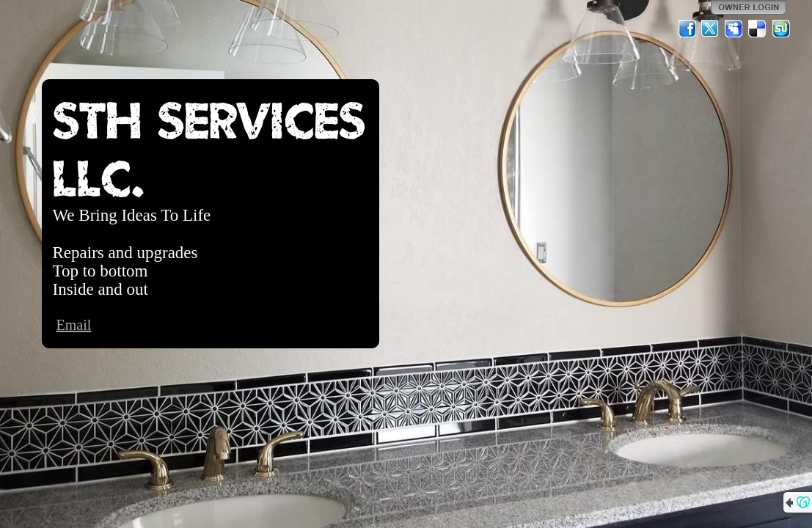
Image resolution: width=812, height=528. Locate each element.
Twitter (711, 29)
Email (74, 325)
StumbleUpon (781, 29)
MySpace (734, 29)
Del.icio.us (758, 29)
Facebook (687, 29)
